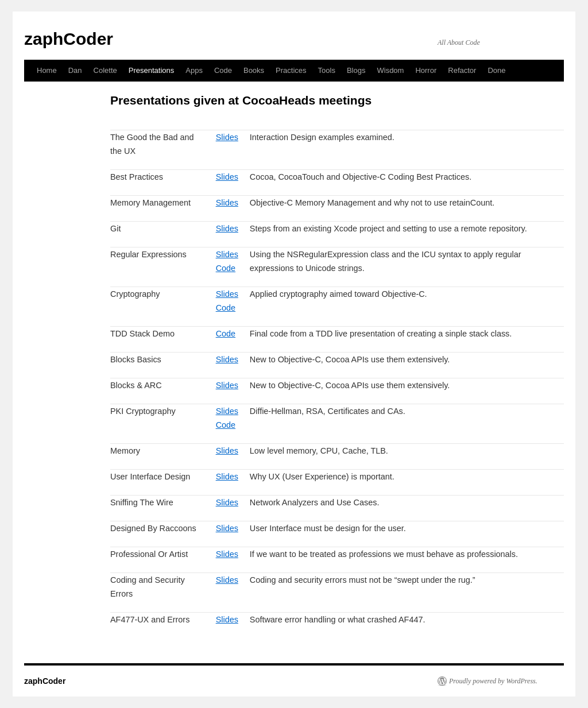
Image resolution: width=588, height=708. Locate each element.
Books (254, 70)
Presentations (152, 70)
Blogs (356, 70)
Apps (194, 70)
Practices (291, 70)
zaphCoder (69, 39)
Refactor (462, 70)
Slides (227, 137)
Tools (327, 70)
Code (223, 70)
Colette (105, 70)
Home (47, 70)
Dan (75, 70)
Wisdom (390, 70)
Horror (426, 70)
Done (496, 70)
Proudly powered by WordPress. (493, 681)
